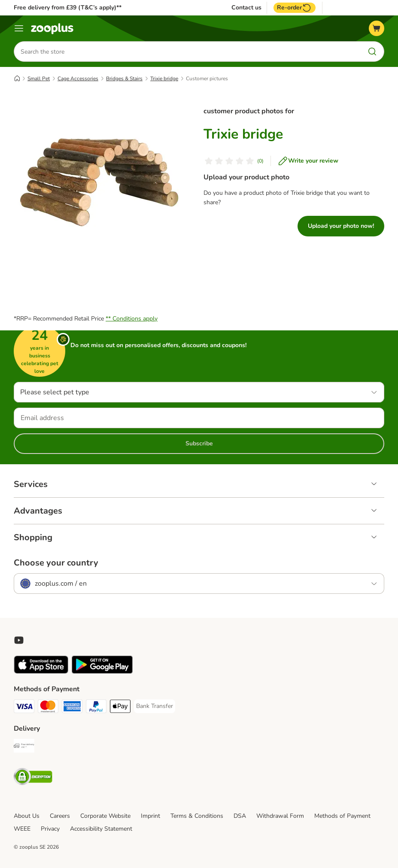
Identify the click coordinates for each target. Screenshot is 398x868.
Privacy (50, 829)
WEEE (22, 829)
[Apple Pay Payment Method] (120, 708)
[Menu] (19, 28)
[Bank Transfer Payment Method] (155, 706)
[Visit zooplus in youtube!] (19, 640)
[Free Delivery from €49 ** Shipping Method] (24, 747)
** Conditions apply (132, 319)
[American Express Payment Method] (72, 708)
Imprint (150, 816)
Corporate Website (105, 816)
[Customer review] (234, 161)
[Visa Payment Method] (24, 708)
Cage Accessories (78, 79)
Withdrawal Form (280, 816)
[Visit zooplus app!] (41, 672)
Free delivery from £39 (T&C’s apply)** (68, 8)
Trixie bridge (164, 79)
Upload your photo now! (341, 226)
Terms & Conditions (197, 816)
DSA (240, 816)
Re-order (295, 8)
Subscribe (199, 443)
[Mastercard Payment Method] (48, 708)
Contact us (246, 8)
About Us (27, 816)
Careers (60, 816)
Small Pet (39, 79)
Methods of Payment (342, 816)
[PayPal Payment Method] (96, 708)
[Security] (33, 778)
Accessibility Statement (101, 829)
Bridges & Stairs (124, 79)
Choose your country (56, 563)
